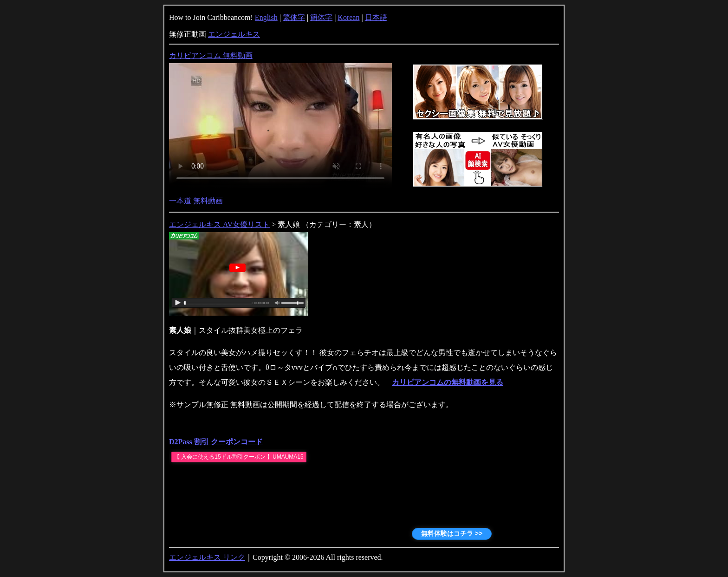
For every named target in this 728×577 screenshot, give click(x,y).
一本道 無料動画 (196, 201)
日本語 (376, 17)
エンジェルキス (234, 34)
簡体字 (321, 17)
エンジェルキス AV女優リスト (219, 224)
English (266, 17)
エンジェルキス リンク (207, 557)
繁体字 (294, 17)
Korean (348, 17)
